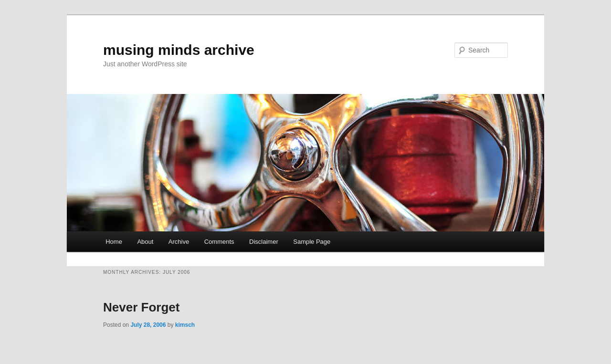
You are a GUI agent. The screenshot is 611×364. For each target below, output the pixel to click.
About (145, 242)
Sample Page (312, 242)
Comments (219, 242)
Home (114, 242)
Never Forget (141, 307)
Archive (179, 242)
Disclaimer (264, 242)
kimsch (185, 325)
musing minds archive (179, 50)
